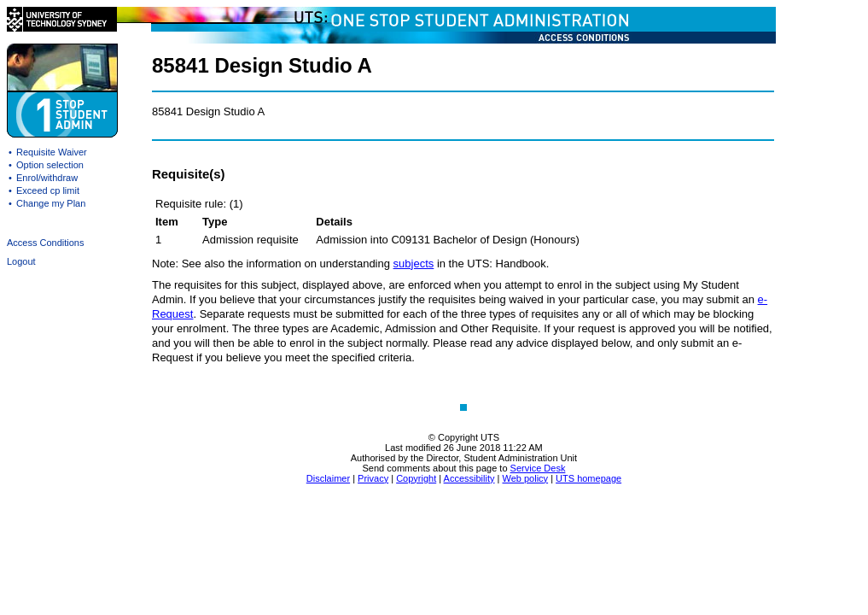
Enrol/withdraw (47, 178)
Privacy (373, 478)
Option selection (50, 165)
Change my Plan (51, 203)
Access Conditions (46, 243)
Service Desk (538, 468)
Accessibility (469, 478)
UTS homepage (588, 478)
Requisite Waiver (52, 152)
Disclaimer (328, 478)
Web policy (525, 478)
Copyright (416, 478)
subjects (414, 264)
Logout (21, 261)
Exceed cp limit (48, 190)
